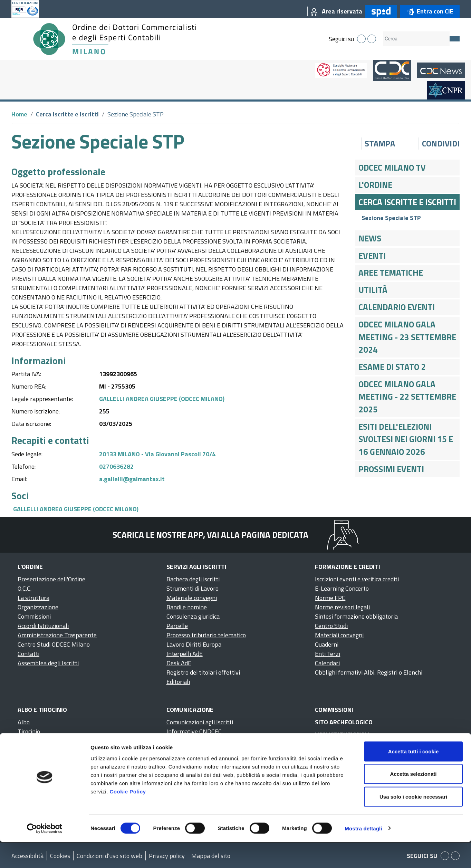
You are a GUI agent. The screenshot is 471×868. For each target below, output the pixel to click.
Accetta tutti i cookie (414, 777)
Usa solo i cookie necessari (413, 823)
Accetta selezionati (413, 800)
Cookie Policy (128, 817)
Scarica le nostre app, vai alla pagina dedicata (210, 535)
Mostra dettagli (363, 854)
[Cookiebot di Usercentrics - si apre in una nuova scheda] (45, 855)
